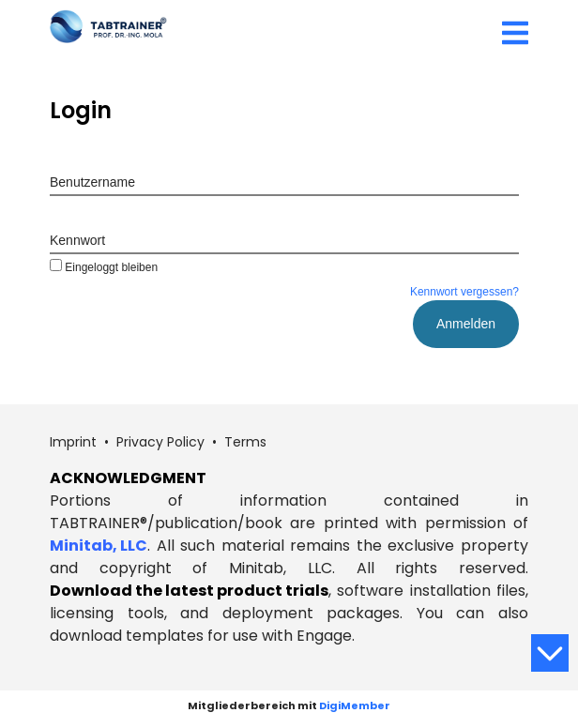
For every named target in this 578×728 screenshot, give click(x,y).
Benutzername (92, 182)
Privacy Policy (160, 442)
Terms (245, 442)
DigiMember (355, 705)
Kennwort (77, 240)
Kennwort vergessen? (464, 292)
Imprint (73, 442)
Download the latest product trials (189, 591)
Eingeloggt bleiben (104, 267)
